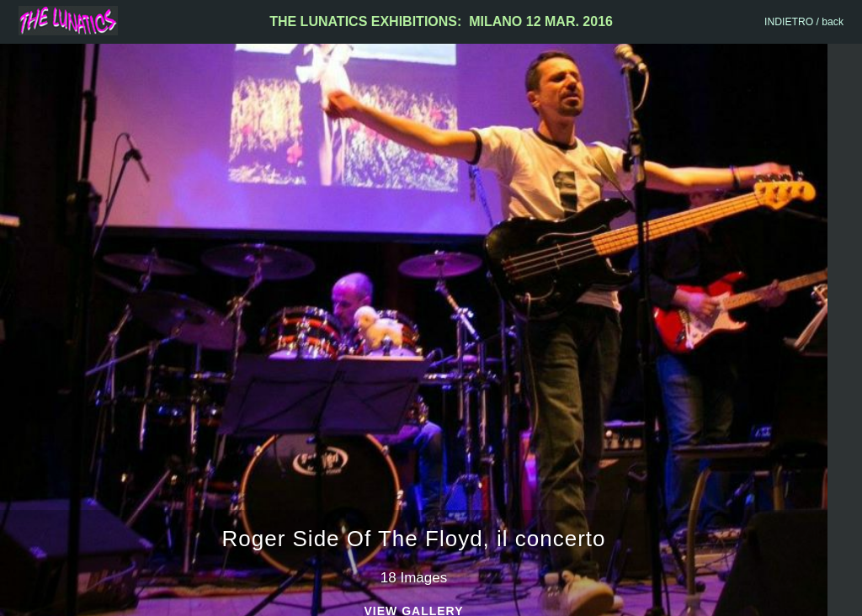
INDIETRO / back (804, 22)
